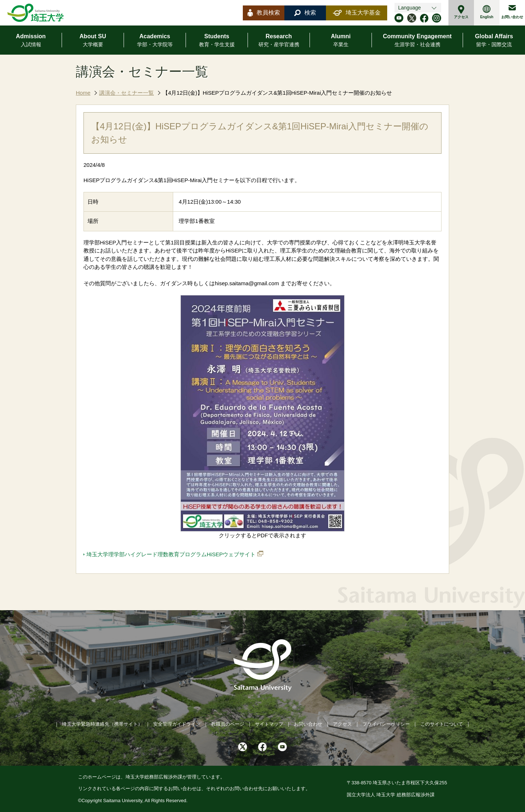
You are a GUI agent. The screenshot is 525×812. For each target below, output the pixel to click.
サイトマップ (269, 724)
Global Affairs (494, 41)
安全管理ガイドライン (177, 724)
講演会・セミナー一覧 (127, 93)
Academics (155, 41)
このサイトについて (442, 724)
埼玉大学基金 (357, 13)
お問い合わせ (512, 12)
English (487, 12)
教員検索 (264, 13)
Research (279, 41)
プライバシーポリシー (386, 724)
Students (217, 41)
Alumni (341, 41)
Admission (31, 41)
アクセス (461, 12)
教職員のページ (228, 724)
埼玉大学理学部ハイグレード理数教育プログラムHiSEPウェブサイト (171, 554)
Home (83, 93)
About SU (93, 41)
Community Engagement (417, 41)
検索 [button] (305, 13)
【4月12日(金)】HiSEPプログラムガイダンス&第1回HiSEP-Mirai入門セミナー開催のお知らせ (277, 93)
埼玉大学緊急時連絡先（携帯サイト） (102, 724)
